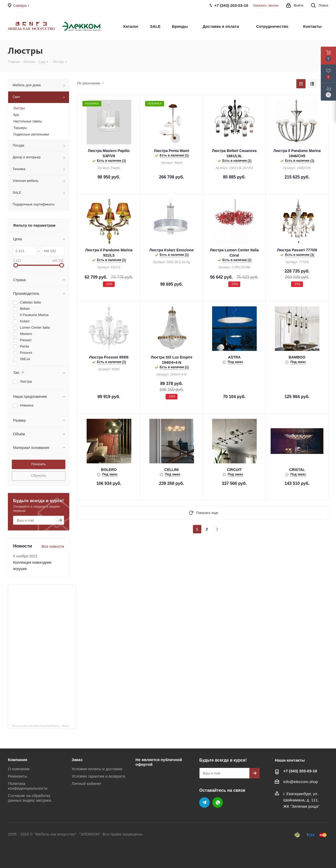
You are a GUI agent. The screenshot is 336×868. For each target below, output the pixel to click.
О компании (19, 769)
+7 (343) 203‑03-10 (300, 771)
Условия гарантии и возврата (98, 776)
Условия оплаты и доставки (97, 769)
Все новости (53, 546)
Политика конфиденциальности (28, 786)
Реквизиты (18, 776)
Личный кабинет (86, 783)
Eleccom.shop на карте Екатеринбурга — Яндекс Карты (44, 726)
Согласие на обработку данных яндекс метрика (30, 798)
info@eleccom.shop (301, 782)
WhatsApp (218, 802)
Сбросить (39, 476)
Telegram (204, 802)
